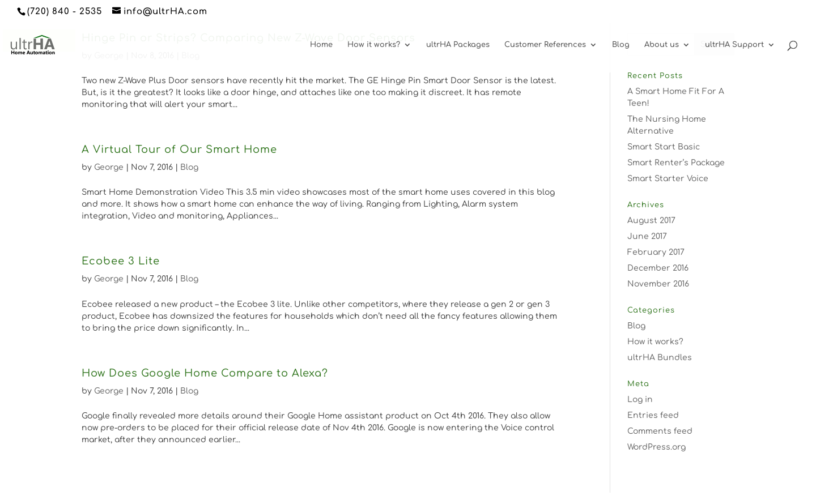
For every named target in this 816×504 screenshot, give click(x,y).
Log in (640, 400)
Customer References (545, 45)
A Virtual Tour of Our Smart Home (179, 150)
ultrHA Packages (458, 45)
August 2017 (651, 221)
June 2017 (647, 236)
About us (662, 45)
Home (321, 45)
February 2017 (656, 252)
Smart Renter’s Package (676, 163)
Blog (621, 45)
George (109, 167)
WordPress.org (656, 447)
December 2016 (658, 268)
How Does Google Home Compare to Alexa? (205, 373)
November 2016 (658, 284)
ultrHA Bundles (660, 358)
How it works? (374, 45)
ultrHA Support (734, 45)
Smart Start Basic (664, 147)
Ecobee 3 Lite (121, 261)
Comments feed (660, 431)
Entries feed (653, 415)
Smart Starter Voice (668, 179)
